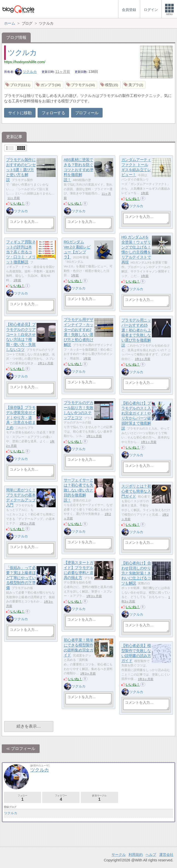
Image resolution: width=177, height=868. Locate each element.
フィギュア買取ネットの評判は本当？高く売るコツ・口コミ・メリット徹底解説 (21, 252)
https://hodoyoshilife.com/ (25, 62)
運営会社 (166, 855)
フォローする (53, 113)
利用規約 (136, 855)
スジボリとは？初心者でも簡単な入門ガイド (136, 491)
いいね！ (18, 203)
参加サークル (99, 798)
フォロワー (61, 798)
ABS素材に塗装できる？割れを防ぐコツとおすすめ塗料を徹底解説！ (78, 170)
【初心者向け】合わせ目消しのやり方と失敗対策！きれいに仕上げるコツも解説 (136, 573)
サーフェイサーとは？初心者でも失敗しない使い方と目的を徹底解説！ (78, 490)
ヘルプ (151, 855)
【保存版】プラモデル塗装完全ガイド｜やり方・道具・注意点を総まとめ (21, 418)
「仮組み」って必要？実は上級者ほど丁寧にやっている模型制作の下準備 (21, 578)
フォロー (22, 798)
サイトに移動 (20, 113)
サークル (119, 855)
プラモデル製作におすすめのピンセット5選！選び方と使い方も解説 (21, 170)
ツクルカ (22, 53)
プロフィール (87, 113)
